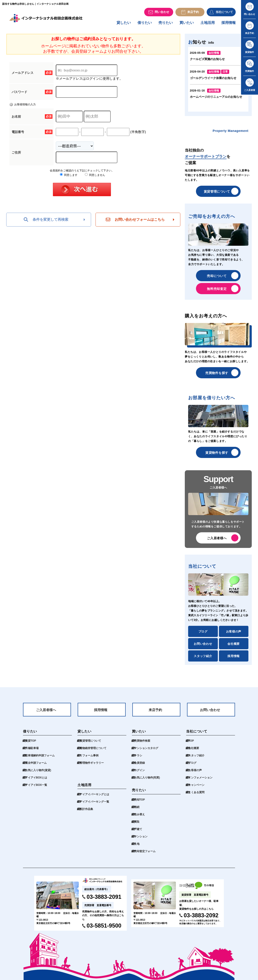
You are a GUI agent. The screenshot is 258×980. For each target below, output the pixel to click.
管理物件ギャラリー (92, 766)
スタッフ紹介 (203, 658)
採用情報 (229, 25)
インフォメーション (200, 781)
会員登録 (139, 766)
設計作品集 (86, 812)
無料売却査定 (217, 291)
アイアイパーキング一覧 (94, 805)
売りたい (166, 25)
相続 (137, 810)
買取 (137, 825)
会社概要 (234, 646)
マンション (141, 840)
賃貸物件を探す (217, 455)
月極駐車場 (32, 751)
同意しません (95, 177)
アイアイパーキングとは (94, 798)
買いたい (187, 25)
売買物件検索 (142, 744)
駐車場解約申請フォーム (40, 759)
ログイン (139, 774)
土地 (137, 847)
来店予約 (155, 713)
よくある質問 (196, 796)
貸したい (124, 25)
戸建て (138, 832)
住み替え (139, 818)
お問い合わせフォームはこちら (135, 222)
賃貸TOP (31, 744)
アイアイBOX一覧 (36, 788)
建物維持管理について (93, 751)
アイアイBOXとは (36, 781)
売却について (217, 278)
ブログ (203, 634)
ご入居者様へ (217, 540)
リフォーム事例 (89, 759)
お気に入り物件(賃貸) (38, 774)
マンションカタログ (146, 751)
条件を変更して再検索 (46, 222)
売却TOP (139, 803)
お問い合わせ (203, 646)
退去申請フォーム (36, 766)
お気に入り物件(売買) (147, 781)
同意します (69, 177)
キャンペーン (196, 788)
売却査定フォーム (145, 855)
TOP (191, 744)
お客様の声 (234, 634)
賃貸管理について (217, 194)
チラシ (138, 759)
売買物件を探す (217, 375)
